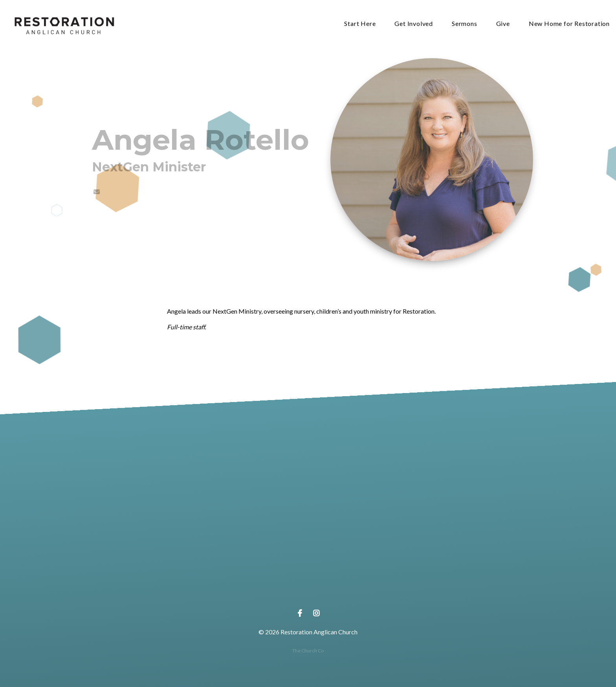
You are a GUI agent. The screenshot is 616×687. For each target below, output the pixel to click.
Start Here (360, 24)
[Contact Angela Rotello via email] (96, 192)
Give (503, 24)
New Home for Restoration (569, 24)
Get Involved (414, 24)
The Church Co (308, 651)
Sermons (465, 24)
